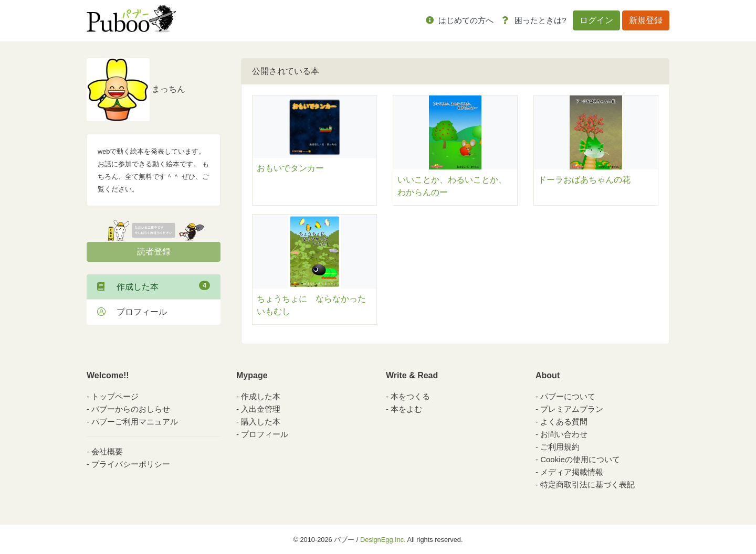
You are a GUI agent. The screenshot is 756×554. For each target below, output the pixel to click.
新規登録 (646, 20)
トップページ (115, 396)
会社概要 (107, 451)
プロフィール (132, 312)
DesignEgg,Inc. (383, 540)
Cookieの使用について (580, 459)
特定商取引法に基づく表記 (587, 484)
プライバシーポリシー (131, 464)
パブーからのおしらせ (131, 409)
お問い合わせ (564, 434)
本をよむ (406, 409)
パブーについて (568, 396)
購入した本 (261, 422)
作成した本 (154, 286)
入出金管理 (261, 409)
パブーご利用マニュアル (135, 422)
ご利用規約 (560, 447)
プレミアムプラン (572, 409)
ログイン (596, 20)
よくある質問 (564, 422)
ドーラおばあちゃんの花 (584, 180)
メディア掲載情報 (572, 472)
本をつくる (410, 396)
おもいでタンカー (290, 168)
